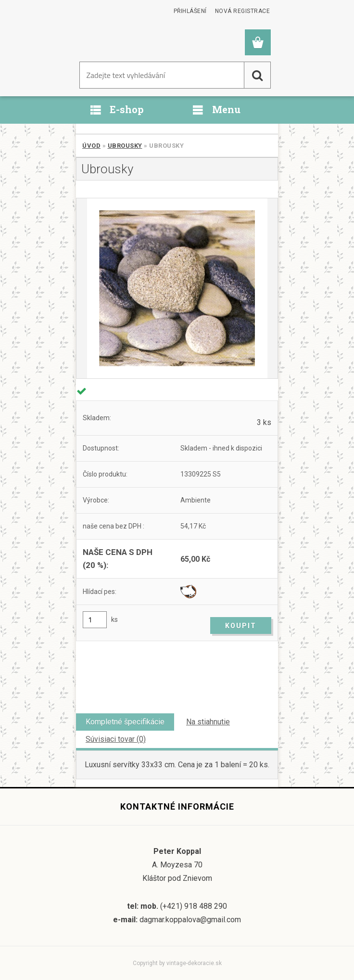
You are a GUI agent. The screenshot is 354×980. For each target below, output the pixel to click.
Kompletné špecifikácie (125, 722)
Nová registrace (243, 11)
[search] (257, 75)
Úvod (91, 146)
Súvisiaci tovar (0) (116, 739)
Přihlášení (190, 11)
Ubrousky (125, 146)
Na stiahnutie (208, 722)
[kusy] (95, 620)
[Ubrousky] (177, 288)
